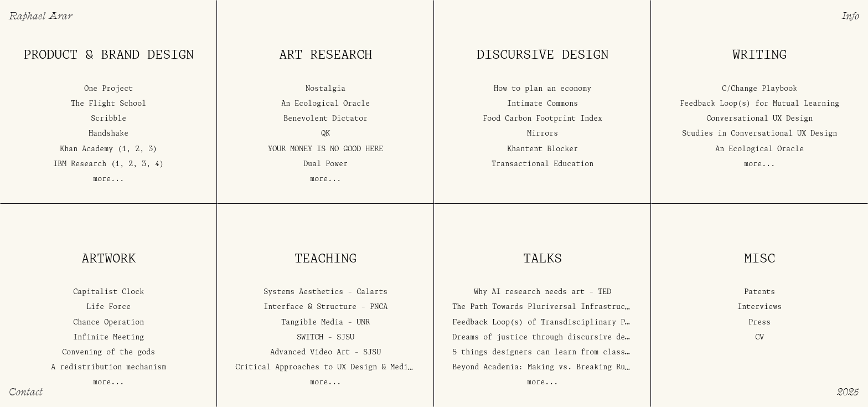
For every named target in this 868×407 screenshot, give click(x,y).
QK (325, 134)
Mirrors (542, 134)
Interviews (759, 308)
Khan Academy (86, 149)
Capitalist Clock (108, 293)
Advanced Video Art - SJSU (325, 352)
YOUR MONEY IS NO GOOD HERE (325, 149)
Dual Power (325, 164)
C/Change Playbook (759, 89)
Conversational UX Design (759, 119)
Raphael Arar (40, 15)
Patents (759, 293)
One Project (108, 89)
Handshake (108, 134)
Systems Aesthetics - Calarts (325, 293)
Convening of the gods (108, 352)
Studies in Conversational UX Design (759, 134)
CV (759, 338)
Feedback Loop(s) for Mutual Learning (759, 104)
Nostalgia (325, 89)
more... (108, 179)
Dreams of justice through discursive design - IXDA (563, 338)
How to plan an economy (542, 89)
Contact (26, 391)
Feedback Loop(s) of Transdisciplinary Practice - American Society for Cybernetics (632, 323)
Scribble (108, 119)
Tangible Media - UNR (325, 323)
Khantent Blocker (542, 149)
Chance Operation (108, 323)
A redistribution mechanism (108, 368)
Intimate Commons (542, 104)
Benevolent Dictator (325, 119)
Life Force (108, 308)
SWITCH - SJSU (325, 338)
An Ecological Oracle (325, 104)
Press (759, 323)
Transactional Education (542, 164)
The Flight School (108, 104)
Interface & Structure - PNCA (325, 308)
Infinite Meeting (108, 338)
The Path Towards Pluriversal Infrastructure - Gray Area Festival (594, 308)
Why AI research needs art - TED (542, 293)
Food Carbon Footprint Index (542, 119)
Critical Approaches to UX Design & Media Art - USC (346, 368)
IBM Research (80, 164)
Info (851, 15)
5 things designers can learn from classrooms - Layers (570, 352)
